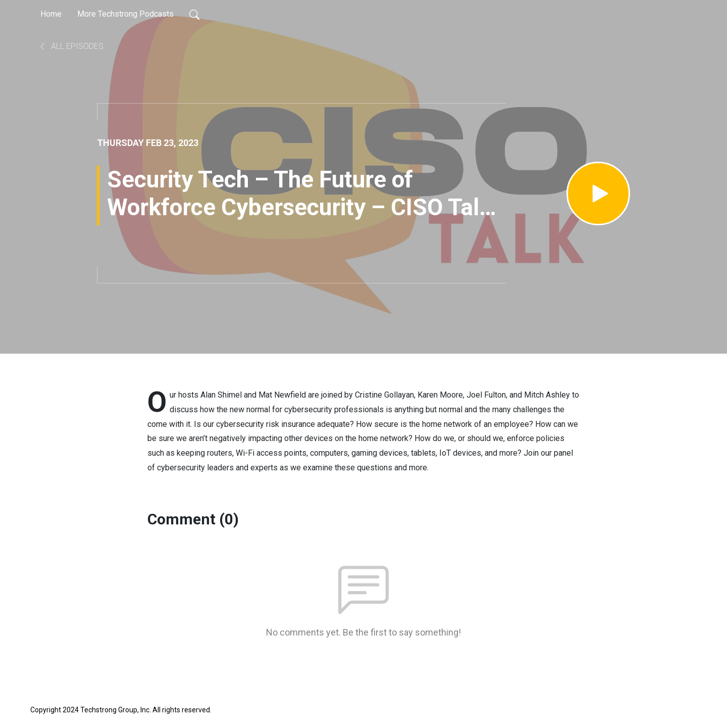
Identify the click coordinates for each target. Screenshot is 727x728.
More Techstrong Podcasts (125, 14)
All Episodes (71, 46)
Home (51, 14)
